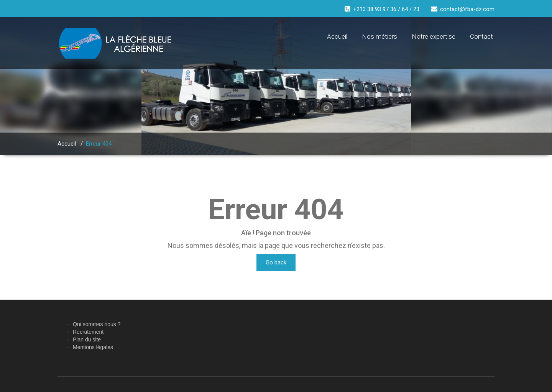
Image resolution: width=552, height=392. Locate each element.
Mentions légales (93, 347)
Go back (276, 262)
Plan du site (87, 340)
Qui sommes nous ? (97, 324)
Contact (481, 36)
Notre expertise (434, 36)
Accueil (337, 36)
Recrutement (88, 332)
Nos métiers (379, 36)
